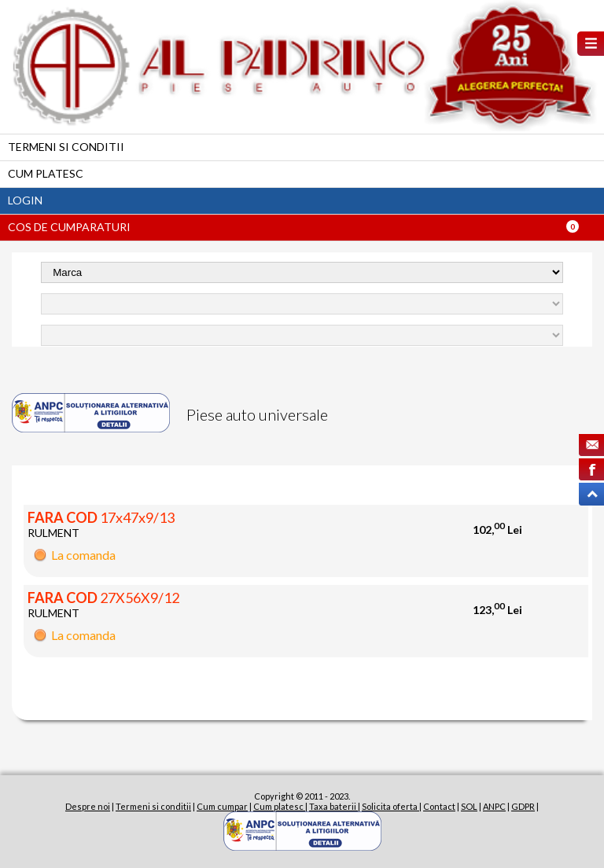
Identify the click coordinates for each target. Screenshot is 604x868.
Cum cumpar (222, 806)
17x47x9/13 (101, 517)
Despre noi (88, 806)
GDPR (523, 806)
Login (25, 200)
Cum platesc (46, 173)
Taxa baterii (333, 806)
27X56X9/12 (103, 598)
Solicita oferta (390, 806)
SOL (469, 806)
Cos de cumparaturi (69, 227)
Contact (439, 806)
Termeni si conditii (66, 147)
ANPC (494, 806)
